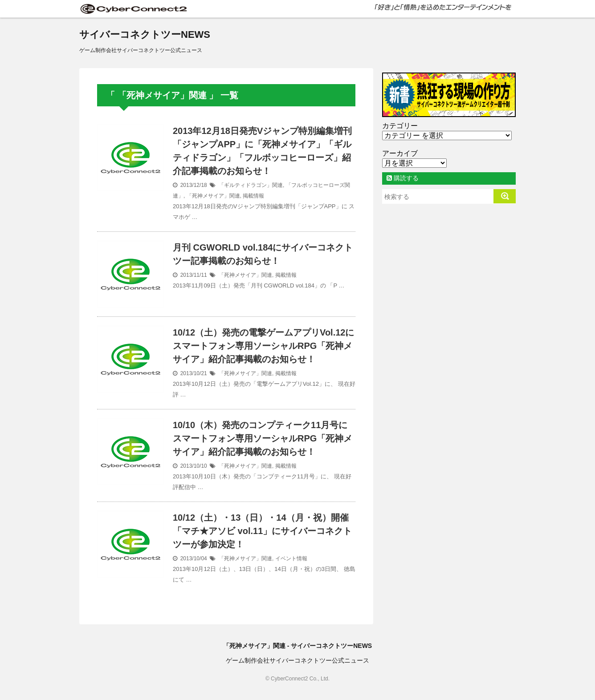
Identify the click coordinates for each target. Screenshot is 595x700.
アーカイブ (400, 153)
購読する (403, 178)
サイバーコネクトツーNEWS (145, 34)
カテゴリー (400, 126)
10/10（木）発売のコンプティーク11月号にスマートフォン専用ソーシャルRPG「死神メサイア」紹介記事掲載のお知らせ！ (263, 438)
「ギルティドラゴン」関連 (251, 185)
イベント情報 (291, 558)
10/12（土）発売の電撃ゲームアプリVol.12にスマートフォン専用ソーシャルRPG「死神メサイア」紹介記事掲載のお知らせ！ (263, 346)
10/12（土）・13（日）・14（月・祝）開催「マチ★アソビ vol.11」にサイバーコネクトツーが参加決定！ (262, 531)
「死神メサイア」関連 (213, 196)
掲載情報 (253, 196)
